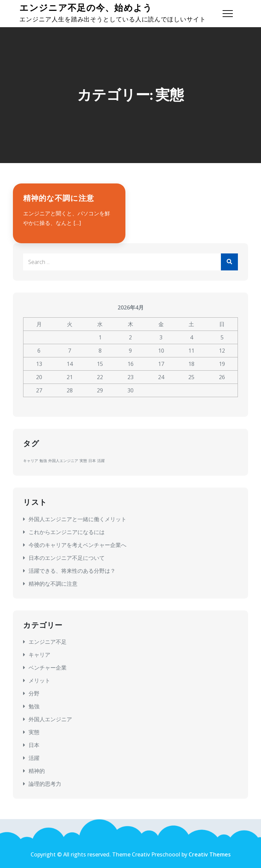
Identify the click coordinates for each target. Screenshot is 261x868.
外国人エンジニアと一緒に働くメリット (77, 519)
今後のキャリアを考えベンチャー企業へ (77, 545)
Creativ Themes (210, 854)
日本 (34, 745)
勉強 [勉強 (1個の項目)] (43, 461)
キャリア (39, 655)
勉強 (34, 706)
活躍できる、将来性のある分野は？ (72, 571)
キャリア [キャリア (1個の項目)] (31, 461)
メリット (39, 680)
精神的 (37, 771)
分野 (34, 693)
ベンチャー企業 (48, 668)
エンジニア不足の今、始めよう (86, 8)
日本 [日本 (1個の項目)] (92, 461)
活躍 (34, 758)
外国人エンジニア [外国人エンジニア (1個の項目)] (63, 461)
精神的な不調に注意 (59, 198)
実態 (34, 732)
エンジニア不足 (48, 642)
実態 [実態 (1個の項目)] (83, 461)
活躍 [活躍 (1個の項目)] (101, 461)
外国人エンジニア (50, 719)
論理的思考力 (45, 784)
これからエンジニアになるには (67, 532)
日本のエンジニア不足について (67, 558)
